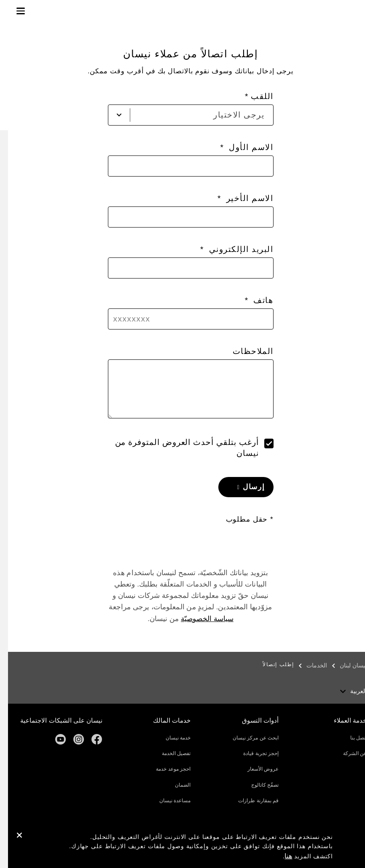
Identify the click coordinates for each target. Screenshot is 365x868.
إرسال (245, 487)
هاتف (254, 300)
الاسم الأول (242, 147)
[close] (11, 836)
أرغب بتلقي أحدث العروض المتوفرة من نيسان (179, 448)
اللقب (254, 96)
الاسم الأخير (240, 198)
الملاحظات (245, 351)
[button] (13, 11)
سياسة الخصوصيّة (199, 619)
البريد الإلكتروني (232, 249)
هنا (280, 856)
